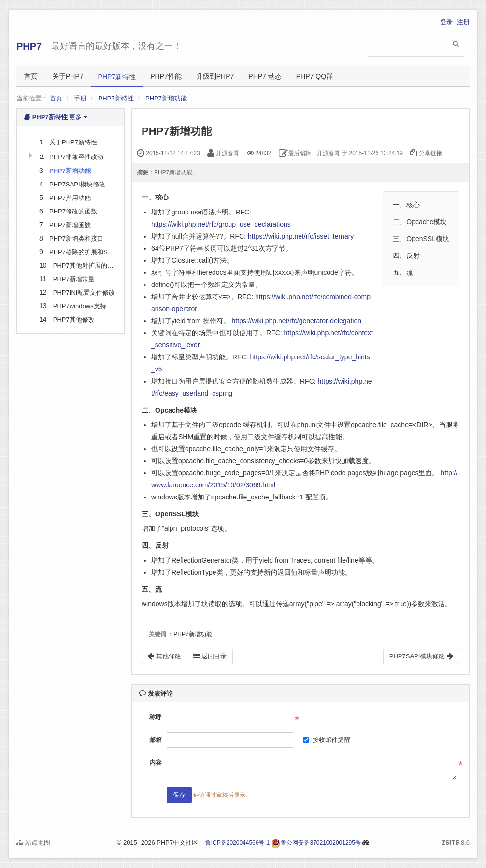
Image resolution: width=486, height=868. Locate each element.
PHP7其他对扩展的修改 (86, 265)
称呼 (156, 717)
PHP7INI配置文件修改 (84, 292)
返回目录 (210, 656)
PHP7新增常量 (74, 279)
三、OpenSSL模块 (421, 239)
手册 (80, 98)
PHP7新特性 (117, 77)
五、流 (403, 272)
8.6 (456, 843)
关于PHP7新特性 (73, 142)
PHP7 (29, 46)
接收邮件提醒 (327, 740)
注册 (463, 22)
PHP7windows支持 (80, 306)
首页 (31, 76)
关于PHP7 (68, 76)
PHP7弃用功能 (70, 198)
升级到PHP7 (215, 76)
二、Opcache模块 (420, 222)
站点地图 (33, 843)
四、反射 (406, 256)
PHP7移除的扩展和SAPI (84, 252)
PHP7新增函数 (70, 225)
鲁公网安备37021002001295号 (316, 843)
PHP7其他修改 (74, 320)
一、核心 (406, 205)
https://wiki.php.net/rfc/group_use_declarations (221, 224)
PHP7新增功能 (166, 98)
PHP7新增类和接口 (76, 238)
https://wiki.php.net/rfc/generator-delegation (296, 321)
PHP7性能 (166, 76)
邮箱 (156, 740)
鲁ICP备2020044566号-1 (237, 843)
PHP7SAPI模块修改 (77, 184)
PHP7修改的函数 (73, 211)
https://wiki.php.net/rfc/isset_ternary (301, 236)
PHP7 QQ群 (314, 76)
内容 (156, 762)
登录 (446, 22)
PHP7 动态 (265, 76)
